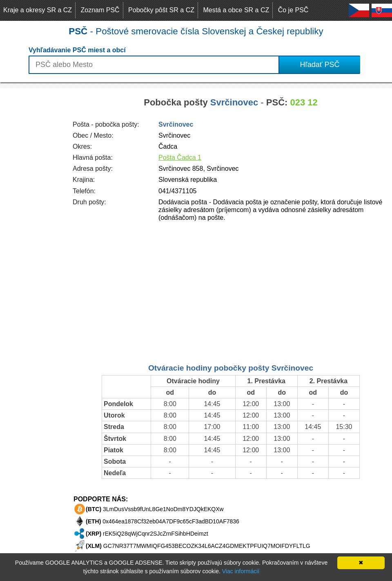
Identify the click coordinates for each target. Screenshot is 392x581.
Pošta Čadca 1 (180, 158)
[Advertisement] (33, 211)
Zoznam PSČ (100, 10)
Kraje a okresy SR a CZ (38, 10)
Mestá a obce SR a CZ (236, 10)
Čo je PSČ (293, 10)
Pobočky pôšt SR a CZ (161, 10)
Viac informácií (241, 571)
